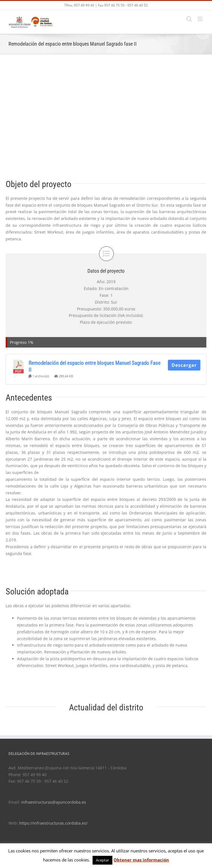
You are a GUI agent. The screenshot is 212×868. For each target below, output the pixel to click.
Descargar (184, 365)
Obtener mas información (141, 860)
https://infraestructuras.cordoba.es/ (53, 823)
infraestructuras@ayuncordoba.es (54, 802)
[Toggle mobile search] (189, 19)
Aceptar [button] (102, 860)
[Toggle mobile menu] (201, 19)
